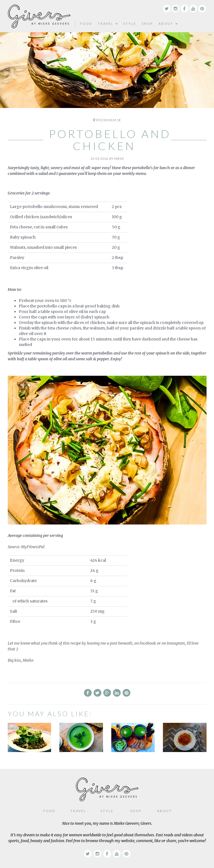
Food (86, 24)
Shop (147, 24)
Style (130, 24)
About (168, 24)
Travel (108, 24)
